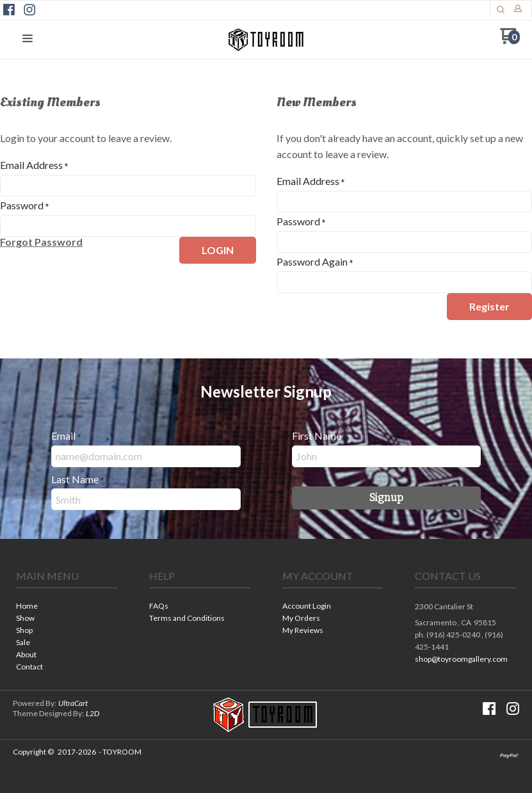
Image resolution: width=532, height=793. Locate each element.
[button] (501, 10)
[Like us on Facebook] (9, 10)
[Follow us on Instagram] (29, 10)
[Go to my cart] (510, 41)
